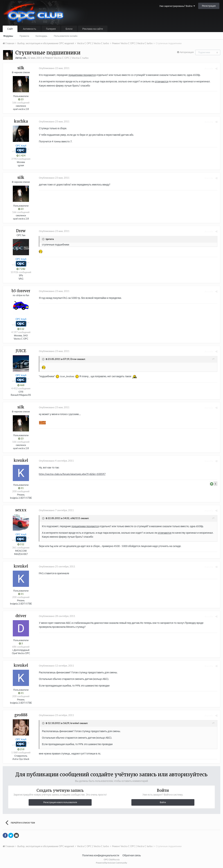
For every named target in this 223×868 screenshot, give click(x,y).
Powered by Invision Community (111, 863)
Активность (30, 29)
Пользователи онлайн (66, 36)
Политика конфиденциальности (101, 855)
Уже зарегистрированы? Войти (177, 6)
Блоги (69, 29)
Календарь (41, 36)
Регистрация (209, 6)
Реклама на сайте (93, 29)
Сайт (10, 29)
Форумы (8, 36)
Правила (24, 36)
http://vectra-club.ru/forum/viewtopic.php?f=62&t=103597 (72, 474)
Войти (163, 802)
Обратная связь (132, 855)
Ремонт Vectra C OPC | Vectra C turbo (67, 58)
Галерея (51, 29)
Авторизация (187, 52)
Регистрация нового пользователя (60, 802)
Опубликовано (54, 68)
